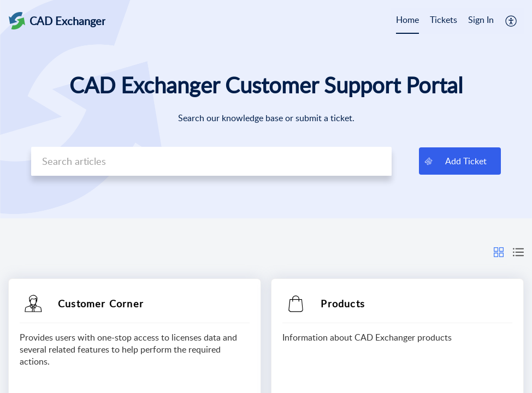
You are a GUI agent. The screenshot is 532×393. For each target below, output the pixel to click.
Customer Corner (101, 303)
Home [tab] (407, 20)
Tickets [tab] (444, 20)
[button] (512, 21)
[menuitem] (481, 21)
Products (343, 303)
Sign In (481, 20)
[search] (212, 161)
